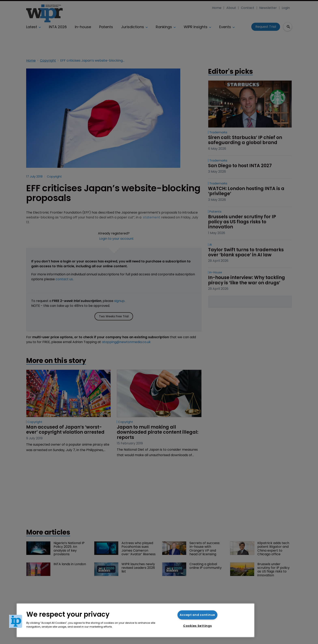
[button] (16, 621)
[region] (135, 620)
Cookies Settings (198, 626)
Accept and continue (197, 615)
